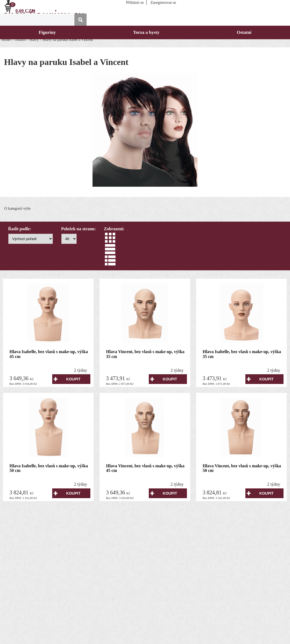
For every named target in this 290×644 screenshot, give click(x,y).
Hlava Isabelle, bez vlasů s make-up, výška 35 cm (242, 354)
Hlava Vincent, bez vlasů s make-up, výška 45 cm (145, 468)
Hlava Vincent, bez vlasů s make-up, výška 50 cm (242, 468)
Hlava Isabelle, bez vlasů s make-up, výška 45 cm (49, 354)
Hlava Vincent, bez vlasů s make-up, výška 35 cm (145, 354)
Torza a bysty (146, 32)
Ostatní (244, 32)
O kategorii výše (18, 208)
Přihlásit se (135, 2)
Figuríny (47, 32)
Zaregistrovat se (163, 2)
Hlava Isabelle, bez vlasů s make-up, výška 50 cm (49, 468)
